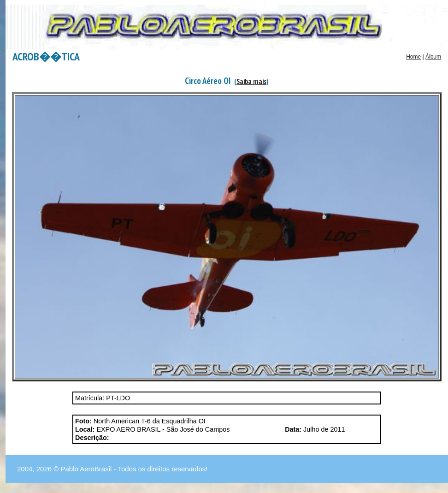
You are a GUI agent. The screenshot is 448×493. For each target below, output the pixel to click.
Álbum (433, 57)
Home (413, 57)
